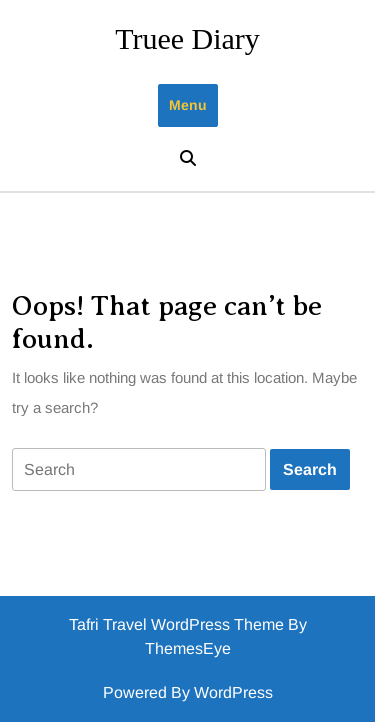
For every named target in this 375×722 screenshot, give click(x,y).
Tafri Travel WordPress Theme (176, 624)
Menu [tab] (188, 105)
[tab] (139, 469)
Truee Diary (187, 38)
